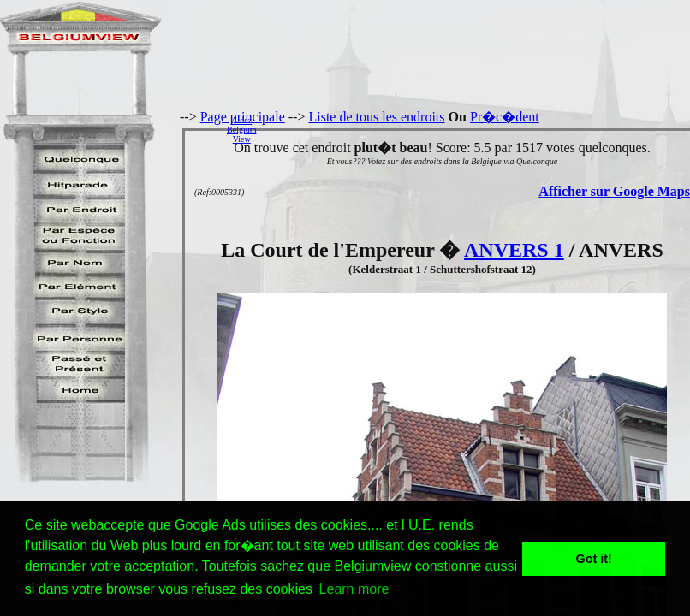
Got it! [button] (594, 559)
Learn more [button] (354, 589)
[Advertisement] (478, 129)
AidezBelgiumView (241, 130)
